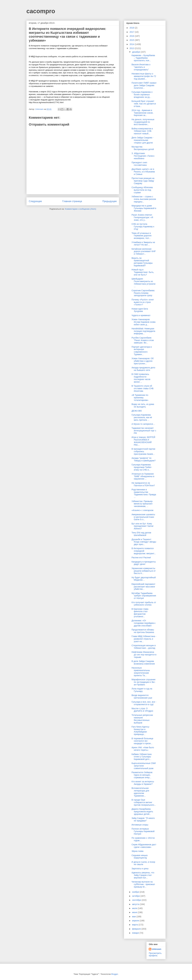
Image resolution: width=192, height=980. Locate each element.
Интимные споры (140, 825)
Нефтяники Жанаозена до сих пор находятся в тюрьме (144, 655)
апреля (136, 921)
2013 (132, 48)
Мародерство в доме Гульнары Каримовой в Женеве (144, 208)
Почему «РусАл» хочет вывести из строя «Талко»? (143, 302)
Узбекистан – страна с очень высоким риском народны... (144, 199)
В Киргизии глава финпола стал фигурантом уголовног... (140, 613)
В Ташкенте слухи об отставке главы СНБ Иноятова (143, 388)
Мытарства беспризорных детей (143, 148)
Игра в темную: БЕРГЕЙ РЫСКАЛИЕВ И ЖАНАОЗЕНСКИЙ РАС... (143, 441)
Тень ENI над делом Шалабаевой (141, 534)
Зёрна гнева (137, 851)
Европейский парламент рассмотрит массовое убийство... (143, 587)
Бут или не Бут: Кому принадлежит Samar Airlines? (142, 526)
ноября (136, 892)
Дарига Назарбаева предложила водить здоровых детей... (142, 812)
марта (135, 925)
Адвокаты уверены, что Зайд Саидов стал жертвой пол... (143, 875)
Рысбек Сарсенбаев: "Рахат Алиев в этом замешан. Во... (143, 340)
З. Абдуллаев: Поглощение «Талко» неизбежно (143, 156)
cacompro (41, 11)
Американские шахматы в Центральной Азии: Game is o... (143, 517)
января (136, 933)
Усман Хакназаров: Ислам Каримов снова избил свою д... (143, 322)
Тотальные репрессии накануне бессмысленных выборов (142, 719)
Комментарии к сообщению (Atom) (81, 209)
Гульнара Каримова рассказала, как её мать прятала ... (142, 417)
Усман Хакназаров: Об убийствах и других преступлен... (143, 361)
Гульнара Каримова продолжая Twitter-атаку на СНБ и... (142, 467)
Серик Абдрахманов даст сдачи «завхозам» (144, 846)
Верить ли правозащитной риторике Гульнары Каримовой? (142, 262)
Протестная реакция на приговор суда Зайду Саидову (143, 181)
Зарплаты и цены (140, 869)
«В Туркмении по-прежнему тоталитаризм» (140, 398)
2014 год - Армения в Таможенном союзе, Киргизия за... (142, 113)
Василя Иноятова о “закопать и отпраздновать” (141, 67)
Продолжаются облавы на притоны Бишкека (143, 631)
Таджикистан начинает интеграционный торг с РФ (144, 431)
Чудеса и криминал (141, 315)
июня (135, 912)
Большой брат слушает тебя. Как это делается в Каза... (144, 104)
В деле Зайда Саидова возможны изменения (143, 662)
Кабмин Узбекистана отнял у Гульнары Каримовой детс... (142, 757)
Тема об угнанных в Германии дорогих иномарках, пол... (142, 236)
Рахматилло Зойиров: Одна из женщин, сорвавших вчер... (142, 775)
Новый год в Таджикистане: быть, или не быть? (143, 272)
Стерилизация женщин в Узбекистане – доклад (144, 647)
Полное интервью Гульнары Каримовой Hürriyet (143, 831)
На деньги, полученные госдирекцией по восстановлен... (143, 122)
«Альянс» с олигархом (142, 510)
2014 (132, 44)
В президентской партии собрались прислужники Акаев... (143, 451)
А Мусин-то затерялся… (143, 424)
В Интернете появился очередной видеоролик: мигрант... (144, 551)
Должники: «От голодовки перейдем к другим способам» (143, 623)
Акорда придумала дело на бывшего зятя (143, 369)
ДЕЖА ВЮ (137, 411)
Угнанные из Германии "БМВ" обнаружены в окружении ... (143, 476)
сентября (137, 900)
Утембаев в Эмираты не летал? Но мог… (143, 244)
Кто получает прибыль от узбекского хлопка (144, 604)
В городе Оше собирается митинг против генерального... (144, 802)
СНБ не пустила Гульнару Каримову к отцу (143, 227)
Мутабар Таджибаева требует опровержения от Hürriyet (144, 596)
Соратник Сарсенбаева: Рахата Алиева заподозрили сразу (143, 293)
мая (134, 917)
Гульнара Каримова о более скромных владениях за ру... (142, 95)
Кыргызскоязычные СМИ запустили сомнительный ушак (144, 766)
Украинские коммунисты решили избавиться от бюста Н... (144, 571)
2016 (132, 36)
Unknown (157, 949)
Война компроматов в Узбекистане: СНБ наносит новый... (142, 131)
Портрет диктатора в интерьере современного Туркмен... (142, 351)
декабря (136, 52)
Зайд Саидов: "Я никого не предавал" (143, 819)
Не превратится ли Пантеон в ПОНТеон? (143, 484)
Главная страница (72, 201)
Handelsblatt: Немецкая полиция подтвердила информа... (143, 331)
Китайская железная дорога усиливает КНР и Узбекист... (144, 251)
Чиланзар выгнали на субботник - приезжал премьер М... (143, 884)
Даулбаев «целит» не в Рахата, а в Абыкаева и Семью (143, 172)
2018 (132, 28)
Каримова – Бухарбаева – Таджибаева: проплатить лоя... (143, 58)
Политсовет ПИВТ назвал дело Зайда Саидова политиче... (144, 85)
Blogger (115, 974)
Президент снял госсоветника (139, 164)
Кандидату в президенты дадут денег (144, 563)
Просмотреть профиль (155, 954)
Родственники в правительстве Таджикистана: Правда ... (144, 493)
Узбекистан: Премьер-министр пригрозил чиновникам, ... (142, 504)
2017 (132, 32)
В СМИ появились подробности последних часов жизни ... (141, 378)
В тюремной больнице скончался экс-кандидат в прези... (142, 741)
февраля (137, 929)
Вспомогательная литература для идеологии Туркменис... (140, 792)
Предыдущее (110, 201)
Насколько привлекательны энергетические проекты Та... (141, 672)
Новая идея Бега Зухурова (140, 310)
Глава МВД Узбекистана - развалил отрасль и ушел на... (144, 639)
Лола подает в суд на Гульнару (142, 690)
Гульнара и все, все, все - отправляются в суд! (144, 703)
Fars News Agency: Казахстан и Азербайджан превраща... (141, 730)
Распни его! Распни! (141, 558)
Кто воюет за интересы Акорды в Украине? (143, 783)
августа (136, 904)
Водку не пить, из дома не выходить (143, 405)
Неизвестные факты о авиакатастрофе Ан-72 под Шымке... (144, 76)
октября (136, 896)
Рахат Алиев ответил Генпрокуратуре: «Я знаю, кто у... (142, 217)
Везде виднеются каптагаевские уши (142, 697)
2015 (132, 40)
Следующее (35, 201)
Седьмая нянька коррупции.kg (140, 857)
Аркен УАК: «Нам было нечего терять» (143, 749)
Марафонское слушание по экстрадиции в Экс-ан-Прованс (144, 682)
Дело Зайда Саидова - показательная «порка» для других (142, 140)
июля (135, 908)
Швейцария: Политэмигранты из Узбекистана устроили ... (143, 283)
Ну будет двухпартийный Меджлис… (144, 579)
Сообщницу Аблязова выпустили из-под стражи (142, 190)
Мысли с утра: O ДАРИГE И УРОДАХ (142, 710)
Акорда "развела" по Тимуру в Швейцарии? (144, 459)
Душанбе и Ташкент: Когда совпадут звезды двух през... (144, 542)
